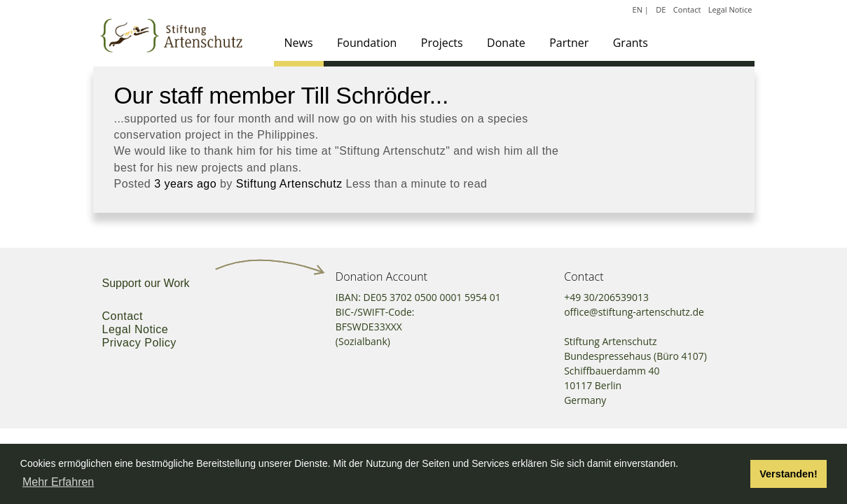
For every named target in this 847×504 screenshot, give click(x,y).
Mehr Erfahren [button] (58, 482)
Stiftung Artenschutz (289, 184)
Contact (687, 9)
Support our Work (146, 283)
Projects (442, 43)
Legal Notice (730, 9)
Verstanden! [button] (788, 474)
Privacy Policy (139, 343)
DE (661, 9)
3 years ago (185, 184)
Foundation (367, 43)
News (299, 43)
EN (638, 9)
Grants (631, 43)
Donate (506, 43)
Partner (569, 43)
